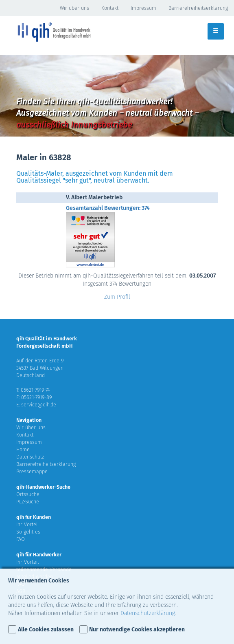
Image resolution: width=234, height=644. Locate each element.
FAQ (21, 539)
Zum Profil (117, 297)
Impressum (143, 8)
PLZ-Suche (28, 502)
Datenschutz (30, 457)
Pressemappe (32, 471)
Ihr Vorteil (28, 524)
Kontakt (110, 8)
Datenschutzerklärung (148, 613)
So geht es (28, 532)
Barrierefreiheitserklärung (198, 8)
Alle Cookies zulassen (46, 630)
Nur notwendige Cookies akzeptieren (137, 630)
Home (23, 449)
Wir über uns (74, 8)
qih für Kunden (34, 517)
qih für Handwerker (39, 555)
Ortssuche (28, 494)
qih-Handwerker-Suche (43, 487)
